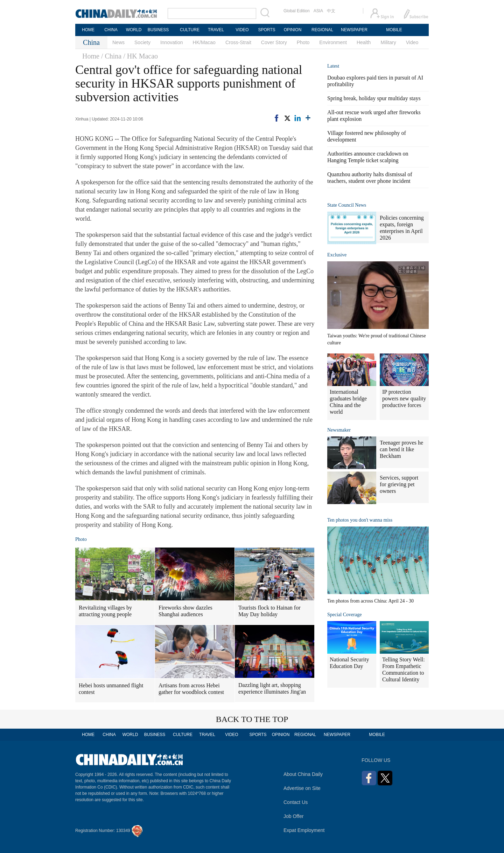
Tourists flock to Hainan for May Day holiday (269, 611)
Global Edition (297, 11)
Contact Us (296, 802)
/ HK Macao (141, 56)
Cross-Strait (238, 42)
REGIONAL (322, 30)
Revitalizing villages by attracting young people (105, 611)
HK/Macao (204, 42)
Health (364, 42)
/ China (111, 56)
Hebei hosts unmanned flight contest (111, 689)
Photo (303, 42)
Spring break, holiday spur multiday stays (374, 98)
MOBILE (394, 30)
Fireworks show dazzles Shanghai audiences (185, 611)
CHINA (111, 30)
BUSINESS (158, 30)
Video (412, 42)
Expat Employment (304, 830)
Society (142, 42)
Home (91, 56)
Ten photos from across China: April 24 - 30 (370, 601)
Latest (333, 66)
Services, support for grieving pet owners (399, 484)
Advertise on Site (302, 788)
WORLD (134, 30)
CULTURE (190, 30)
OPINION (293, 30)
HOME (88, 30)
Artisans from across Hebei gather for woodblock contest (191, 689)
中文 (331, 11)
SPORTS (267, 30)
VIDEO (242, 30)
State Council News (347, 205)
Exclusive (337, 255)
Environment (333, 42)
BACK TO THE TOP (252, 719)
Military (388, 42)
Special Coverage (344, 615)
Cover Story (274, 42)
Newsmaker (339, 430)
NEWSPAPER (354, 30)
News (118, 42)
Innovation (172, 42)
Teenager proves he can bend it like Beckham (401, 449)
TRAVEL (216, 30)
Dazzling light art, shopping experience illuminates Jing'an (272, 688)
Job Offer (293, 816)
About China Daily (303, 774)
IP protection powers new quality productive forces (404, 398)
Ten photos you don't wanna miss (360, 520)
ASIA (318, 11)
